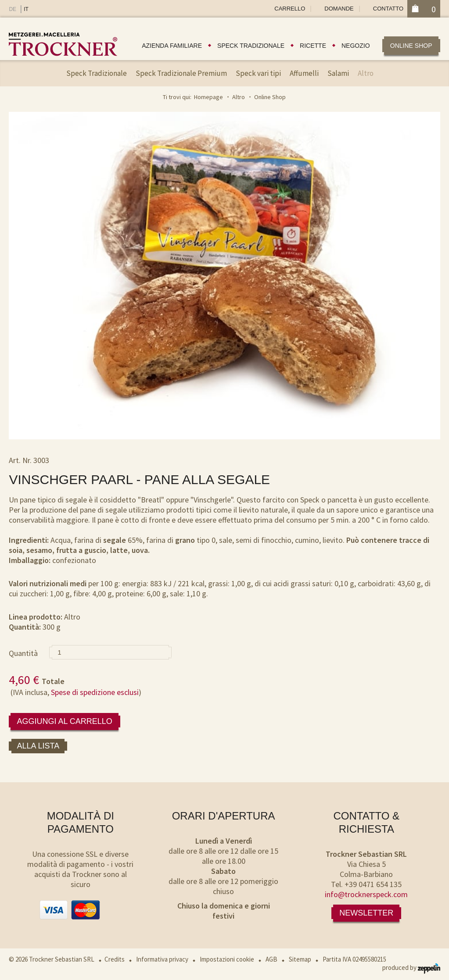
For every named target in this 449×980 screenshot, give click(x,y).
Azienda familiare (172, 46)
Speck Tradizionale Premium (181, 73)
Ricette (313, 46)
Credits (115, 959)
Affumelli (304, 73)
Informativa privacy (162, 959)
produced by (411, 968)
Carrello (290, 9)
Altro (366, 73)
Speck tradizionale (251, 46)
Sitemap (300, 959)
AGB (271, 959)
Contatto (388, 9)
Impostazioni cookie (227, 959)
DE (13, 9)
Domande (339, 9)
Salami (338, 73)
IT (26, 9)
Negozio (356, 46)
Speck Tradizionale (97, 73)
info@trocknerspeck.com (366, 894)
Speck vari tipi (258, 73)
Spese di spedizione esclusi (95, 692)
